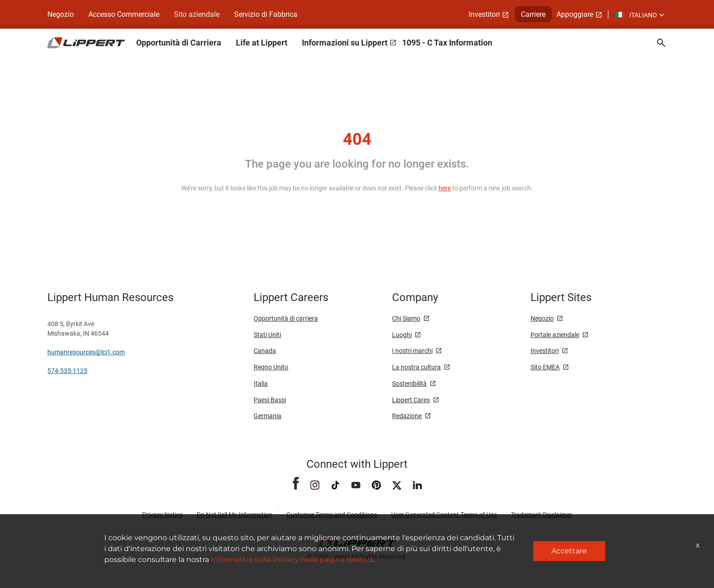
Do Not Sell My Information (235, 515)
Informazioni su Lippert (345, 43)
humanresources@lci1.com (86, 352)
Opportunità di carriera (286, 318)
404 (357, 139)
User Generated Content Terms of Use (444, 515)
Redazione (407, 416)
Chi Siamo (406, 318)
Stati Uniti (267, 335)
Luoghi (402, 335)
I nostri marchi (412, 351)
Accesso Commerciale (124, 14)
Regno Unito (271, 367)
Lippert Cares (411, 400)
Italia (261, 383)
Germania (268, 416)
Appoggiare (575, 14)
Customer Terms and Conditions (332, 515)
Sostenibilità (409, 383)
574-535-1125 (67, 371)
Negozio (61, 14)
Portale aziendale (555, 335)
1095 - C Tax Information (447, 43)
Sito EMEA (545, 367)
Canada (265, 351)
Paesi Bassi (270, 400)
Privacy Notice (162, 515)
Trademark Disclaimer (541, 515)
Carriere (533, 14)
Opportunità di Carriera (179, 43)
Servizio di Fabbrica (266, 14)
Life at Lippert (262, 43)
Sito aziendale (197, 14)
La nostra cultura (416, 367)
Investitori (484, 14)
